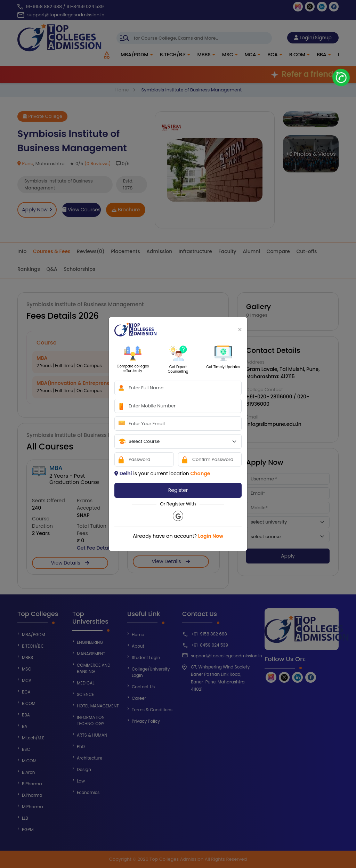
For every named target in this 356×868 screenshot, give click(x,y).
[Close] (240, 330)
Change (200, 473)
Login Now (211, 536)
